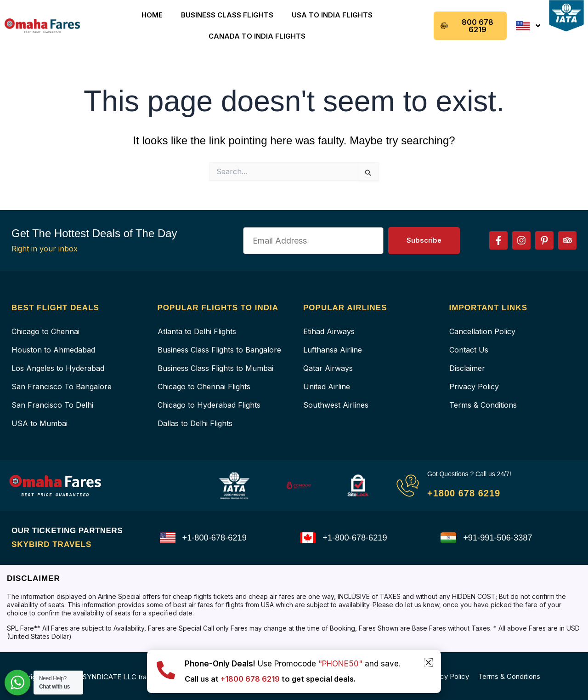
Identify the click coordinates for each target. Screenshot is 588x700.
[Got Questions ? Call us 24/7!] (408, 486)
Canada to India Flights (257, 36)
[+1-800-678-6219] (168, 538)
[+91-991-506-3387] (448, 538)
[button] (428, 663)
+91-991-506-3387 (501, 538)
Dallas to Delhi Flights (195, 423)
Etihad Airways (329, 331)
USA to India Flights (332, 15)
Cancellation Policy (482, 331)
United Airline (327, 387)
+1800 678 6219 (472, 492)
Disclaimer (467, 368)
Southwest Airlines (336, 405)
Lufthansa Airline (333, 350)
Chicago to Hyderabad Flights (209, 405)
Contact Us (469, 350)
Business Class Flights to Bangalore (219, 350)
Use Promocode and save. (293, 664)
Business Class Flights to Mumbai (215, 368)
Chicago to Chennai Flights (204, 387)
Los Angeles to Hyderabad (58, 368)
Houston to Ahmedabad (53, 350)
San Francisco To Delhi (52, 405)
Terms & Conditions (483, 405)
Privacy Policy (474, 387)
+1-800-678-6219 (218, 538)
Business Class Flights (227, 15)
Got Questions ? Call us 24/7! (475, 474)
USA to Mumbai (40, 423)
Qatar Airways (328, 368)
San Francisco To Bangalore (62, 387)
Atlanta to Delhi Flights (197, 331)
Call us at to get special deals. (281, 679)
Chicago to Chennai (45, 331)
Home (152, 15)
